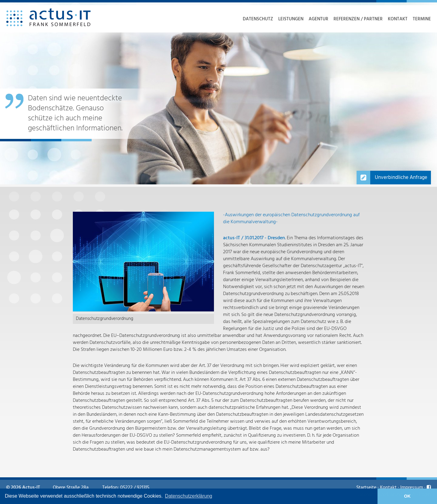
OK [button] (407, 496)
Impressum (412, 488)
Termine (422, 19)
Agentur (318, 19)
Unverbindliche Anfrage (401, 178)
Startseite (366, 488)
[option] (218, 93)
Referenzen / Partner (358, 19)
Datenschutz (258, 19)
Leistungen (291, 19)
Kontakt (398, 19)
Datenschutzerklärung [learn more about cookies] (189, 496)
